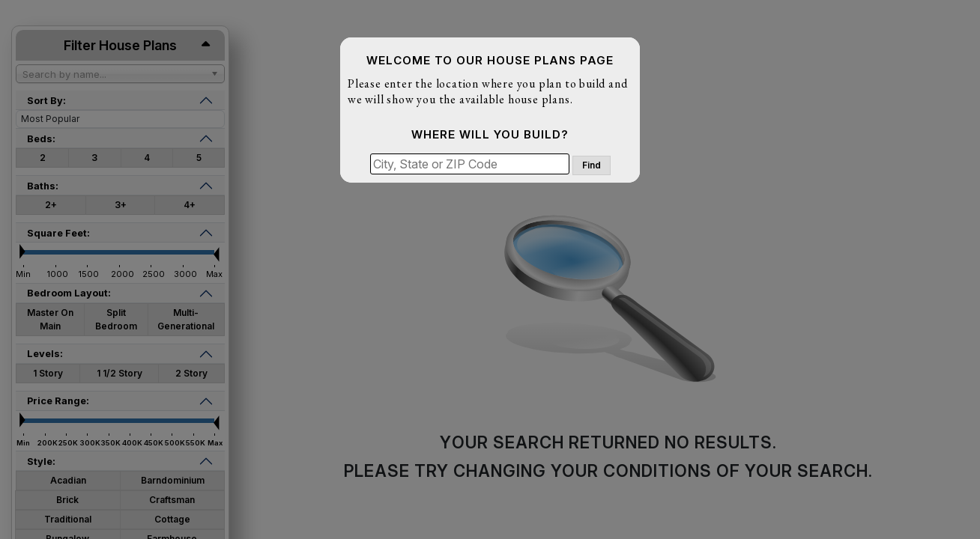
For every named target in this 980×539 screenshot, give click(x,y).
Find (592, 165)
